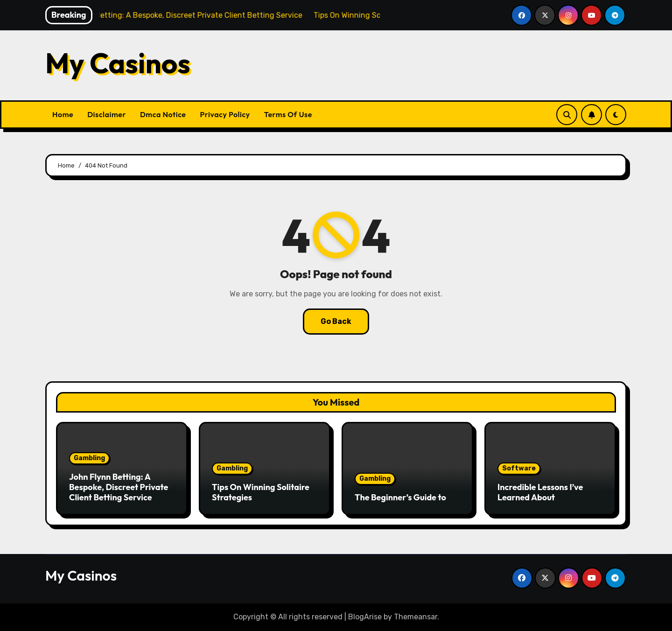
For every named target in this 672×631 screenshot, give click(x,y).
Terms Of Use (288, 114)
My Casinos (118, 63)
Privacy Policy (225, 114)
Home (63, 114)
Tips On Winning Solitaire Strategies (261, 492)
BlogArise (365, 617)
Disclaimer (107, 114)
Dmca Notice (163, 114)
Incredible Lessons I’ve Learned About (540, 492)
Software (519, 468)
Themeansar (416, 617)
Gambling (89, 458)
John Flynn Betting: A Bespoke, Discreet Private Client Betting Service (119, 487)
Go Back (336, 321)
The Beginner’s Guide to (400, 497)
